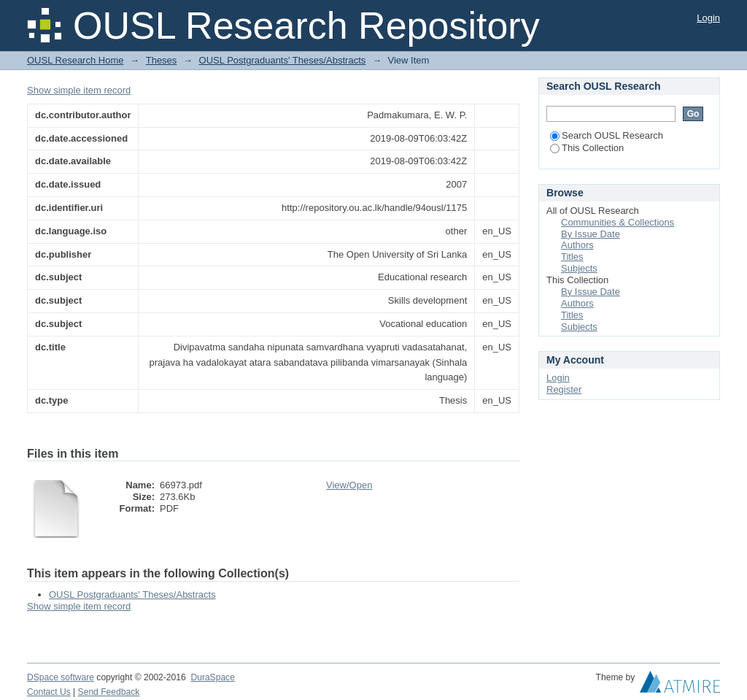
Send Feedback (109, 692)
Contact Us (49, 692)
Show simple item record (79, 90)
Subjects (579, 268)
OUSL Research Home (75, 60)
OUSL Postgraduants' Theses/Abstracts (283, 60)
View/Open (349, 485)
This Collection (587, 148)
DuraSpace (212, 677)
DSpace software (61, 677)
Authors (577, 245)
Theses (162, 60)
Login (708, 18)
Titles (572, 257)
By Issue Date (591, 234)
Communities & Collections (618, 222)
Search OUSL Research (607, 135)
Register (564, 389)
